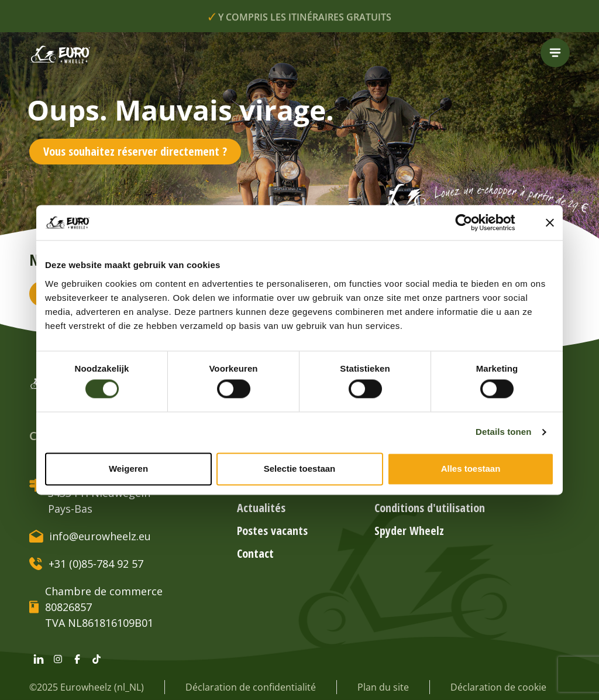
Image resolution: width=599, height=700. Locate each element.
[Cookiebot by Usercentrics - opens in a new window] (473, 222)
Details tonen (503, 432)
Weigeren (128, 469)
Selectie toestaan (300, 469)
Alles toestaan (471, 469)
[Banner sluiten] (550, 222)
